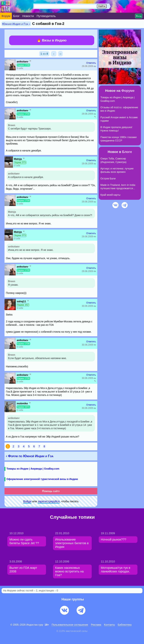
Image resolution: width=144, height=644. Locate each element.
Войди (27, 501)
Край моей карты (110, 195)
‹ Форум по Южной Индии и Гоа (30, 456)
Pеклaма (96, 625)
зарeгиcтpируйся (49, 501)
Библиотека (125, 625)
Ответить (91, 63)
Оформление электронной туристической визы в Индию (42, 479)
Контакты (110, 625)
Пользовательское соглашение (70, 625)
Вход (139, 16)
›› (60, 54)
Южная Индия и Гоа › (16, 24)
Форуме (128, 91)
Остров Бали (108, 179)
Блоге (127, 152)
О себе (20, 68)
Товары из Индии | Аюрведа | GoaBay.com (33, 469)
